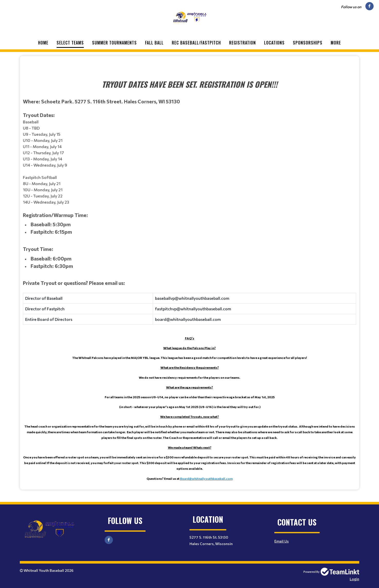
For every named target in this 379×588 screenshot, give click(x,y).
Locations (274, 43)
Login (354, 579)
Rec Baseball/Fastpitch (196, 43)
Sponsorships (308, 43)
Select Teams (70, 43)
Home (43, 43)
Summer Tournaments (114, 43)
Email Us (282, 541)
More (336, 43)
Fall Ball (154, 43)
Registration (242, 43)
